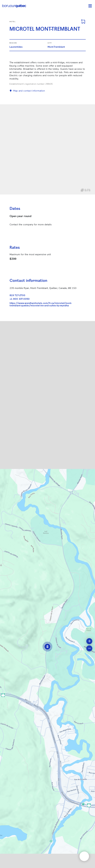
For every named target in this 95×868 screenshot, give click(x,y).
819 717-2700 (17, 295)
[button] (47, 647)
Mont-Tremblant (56, 47)
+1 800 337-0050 (20, 299)
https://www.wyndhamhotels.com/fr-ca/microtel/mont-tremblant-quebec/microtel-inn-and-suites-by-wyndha (41, 304)
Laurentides (16, 47)
